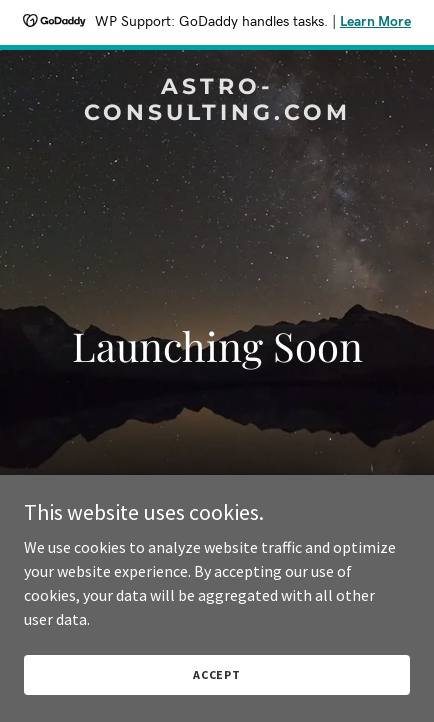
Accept (217, 674)
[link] (217, 114)
